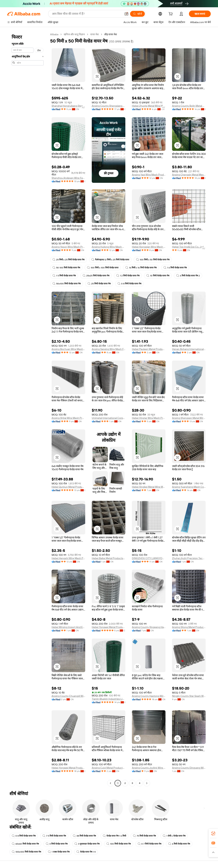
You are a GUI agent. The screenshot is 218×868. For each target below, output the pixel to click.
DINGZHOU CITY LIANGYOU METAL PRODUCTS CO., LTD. (149, 558)
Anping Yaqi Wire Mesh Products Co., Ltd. (149, 175)
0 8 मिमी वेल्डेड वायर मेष (129, 284)
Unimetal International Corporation (109, 418)
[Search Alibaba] (87, 14)
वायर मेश (95, 34)
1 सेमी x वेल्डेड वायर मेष (174, 836)
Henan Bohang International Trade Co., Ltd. (189, 349)
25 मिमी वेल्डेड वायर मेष (99, 284)
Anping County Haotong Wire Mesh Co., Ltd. (149, 696)
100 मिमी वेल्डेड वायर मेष (119, 844)
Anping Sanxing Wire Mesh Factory (109, 349)
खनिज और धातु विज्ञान (74, 34)
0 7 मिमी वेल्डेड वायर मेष (150, 844)
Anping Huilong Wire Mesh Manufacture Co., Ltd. (109, 247)
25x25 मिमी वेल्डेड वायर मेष (96, 276)
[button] (126, 14)
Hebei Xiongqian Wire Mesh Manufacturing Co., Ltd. (149, 247)
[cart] (171, 14)
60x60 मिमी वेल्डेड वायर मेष (25, 844)
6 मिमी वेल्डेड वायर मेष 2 (188, 276)
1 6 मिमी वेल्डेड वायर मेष (175, 268)
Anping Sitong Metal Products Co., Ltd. (189, 627)
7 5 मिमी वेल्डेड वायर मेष (54, 836)
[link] (213, 833)
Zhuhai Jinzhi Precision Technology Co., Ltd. (189, 558)
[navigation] (28, 409)
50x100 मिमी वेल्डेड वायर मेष (67, 284)
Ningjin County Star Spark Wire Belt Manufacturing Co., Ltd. (189, 696)
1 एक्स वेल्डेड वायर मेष (59, 852)
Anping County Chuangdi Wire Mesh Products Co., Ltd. (68, 696)
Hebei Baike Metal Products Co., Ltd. (109, 558)
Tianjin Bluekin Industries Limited (109, 699)
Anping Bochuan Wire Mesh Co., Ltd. (68, 349)
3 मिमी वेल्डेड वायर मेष (57, 844)
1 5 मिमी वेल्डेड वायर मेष (64, 276)
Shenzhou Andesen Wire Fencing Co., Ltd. (68, 178)
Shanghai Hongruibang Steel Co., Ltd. (68, 106)
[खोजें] (137, 14)
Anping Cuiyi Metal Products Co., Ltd (109, 768)
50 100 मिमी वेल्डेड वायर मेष (66, 268)
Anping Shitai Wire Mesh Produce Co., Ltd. (68, 418)
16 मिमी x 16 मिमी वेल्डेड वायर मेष (141, 268)
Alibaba (54, 34)
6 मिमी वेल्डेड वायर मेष (179, 844)
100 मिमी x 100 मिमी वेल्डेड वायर (103, 268)
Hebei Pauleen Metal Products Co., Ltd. (149, 349)
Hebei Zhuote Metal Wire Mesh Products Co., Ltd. (149, 106)
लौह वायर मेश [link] (111, 34)
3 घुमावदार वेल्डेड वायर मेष (87, 844)
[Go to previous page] (110, 783)
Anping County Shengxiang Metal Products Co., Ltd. (109, 106)
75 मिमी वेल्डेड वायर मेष (144, 836)
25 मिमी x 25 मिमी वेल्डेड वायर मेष (68, 260)
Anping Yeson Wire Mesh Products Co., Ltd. (68, 247)
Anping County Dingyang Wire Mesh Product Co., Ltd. (189, 768)
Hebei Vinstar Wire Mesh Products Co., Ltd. (149, 418)
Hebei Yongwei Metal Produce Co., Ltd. (109, 627)
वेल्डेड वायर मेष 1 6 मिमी (114, 836)
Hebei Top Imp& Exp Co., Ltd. (188, 247)
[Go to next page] (147, 783)
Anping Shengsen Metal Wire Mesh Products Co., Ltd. (189, 418)
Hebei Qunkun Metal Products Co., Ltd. (68, 487)
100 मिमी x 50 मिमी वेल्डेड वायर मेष (153, 260)
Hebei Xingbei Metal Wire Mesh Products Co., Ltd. (149, 487)
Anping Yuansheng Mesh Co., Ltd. (189, 487)
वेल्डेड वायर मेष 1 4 (86, 852)
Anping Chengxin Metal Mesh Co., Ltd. (189, 175)
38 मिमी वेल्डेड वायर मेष (84, 836)
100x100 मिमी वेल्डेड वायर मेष (26, 852)
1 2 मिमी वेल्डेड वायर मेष (128, 276)
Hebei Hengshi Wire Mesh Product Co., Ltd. (68, 558)
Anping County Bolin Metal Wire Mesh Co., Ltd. (189, 106)
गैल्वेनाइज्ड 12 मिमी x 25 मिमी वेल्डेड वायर (110, 260)
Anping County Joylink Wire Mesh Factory (149, 768)
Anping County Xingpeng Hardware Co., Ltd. (149, 627)
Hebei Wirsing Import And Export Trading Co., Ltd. (68, 627)
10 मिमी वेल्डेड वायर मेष (158, 276)
